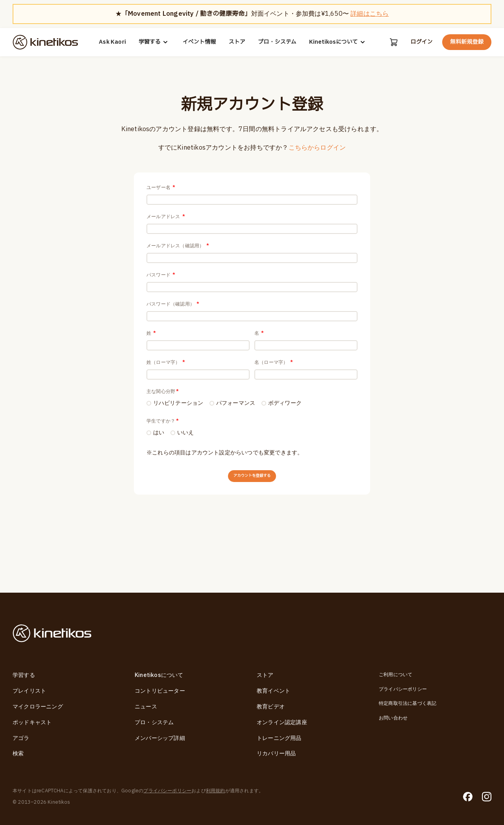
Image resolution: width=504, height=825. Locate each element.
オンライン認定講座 (282, 722)
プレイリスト (29, 691)
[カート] (393, 42)
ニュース (146, 707)
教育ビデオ (271, 707)
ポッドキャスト (32, 722)
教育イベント (273, 691)
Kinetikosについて (337, 42)
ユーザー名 (161, 187)
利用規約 (216, 791)
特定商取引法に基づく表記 (408, 703)
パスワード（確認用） (173, 332)
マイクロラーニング (38, 707)
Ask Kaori (112, 42)
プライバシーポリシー (403, 689)
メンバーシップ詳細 (160, 738)
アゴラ (21, 738)
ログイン (421, 42)
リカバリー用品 (276, 754)
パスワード (161, 296)
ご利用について (396, 675)
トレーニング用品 (279, 738)
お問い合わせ (393, 718)
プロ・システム (276, 42)
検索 (18, 754)
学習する (154, 42)
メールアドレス (166, 224)
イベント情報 (199, 42)
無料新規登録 (467, 42)
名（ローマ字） (274, 405)
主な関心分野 (163, 441)
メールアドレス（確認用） (178, 260)
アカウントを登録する (252, 533)
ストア (236, 42)
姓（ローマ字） (166, 405)
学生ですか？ (163, 472)
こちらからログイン (317, 148)
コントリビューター (160, 691)
